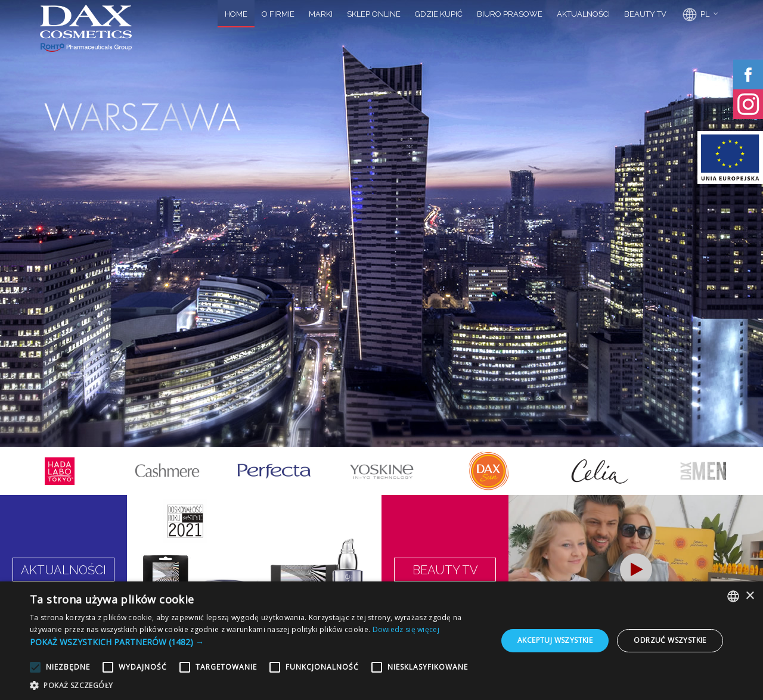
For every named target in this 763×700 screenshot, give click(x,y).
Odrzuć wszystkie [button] (670, 640)
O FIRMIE (278, 14)
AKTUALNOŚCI (583, 14)
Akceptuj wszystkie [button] (555, 640)
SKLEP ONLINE (374, 14)
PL (695, 15)
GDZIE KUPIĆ (439, 14)
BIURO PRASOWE (510, 14)
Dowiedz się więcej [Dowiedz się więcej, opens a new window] (406, 629)
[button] (257, 642)
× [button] (750, 596)
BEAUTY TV (645, 14)
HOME (236, 14)
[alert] (381, 641)
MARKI (321, 14)
